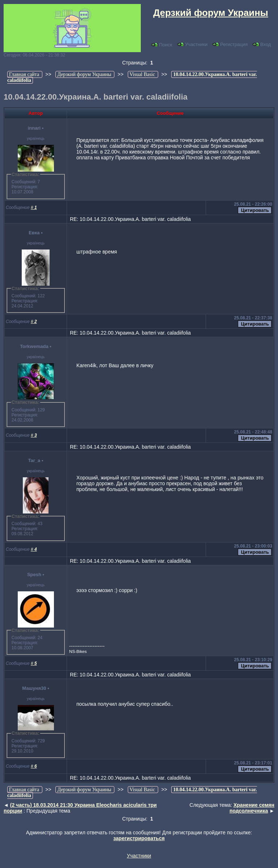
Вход (262, 44)
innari (34, 128)
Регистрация (230, 44)
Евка (34, 233)
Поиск (162, 45)
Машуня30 (34, 688)
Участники (192, 44)
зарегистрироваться (139, 838)
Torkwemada (34, 346)
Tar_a (34, 460)
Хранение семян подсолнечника (252, 808)
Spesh (34, 575)
